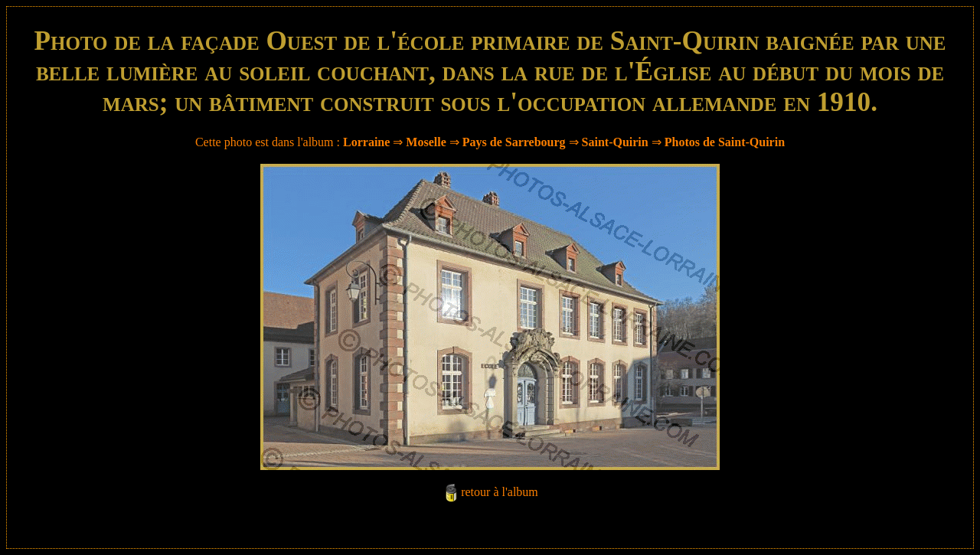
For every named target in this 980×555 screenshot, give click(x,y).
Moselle (426, 142)
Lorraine (366, 142)
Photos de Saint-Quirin (725, 142)
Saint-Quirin (615, 142)
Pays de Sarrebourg (514, 142)
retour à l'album (500, 492)
